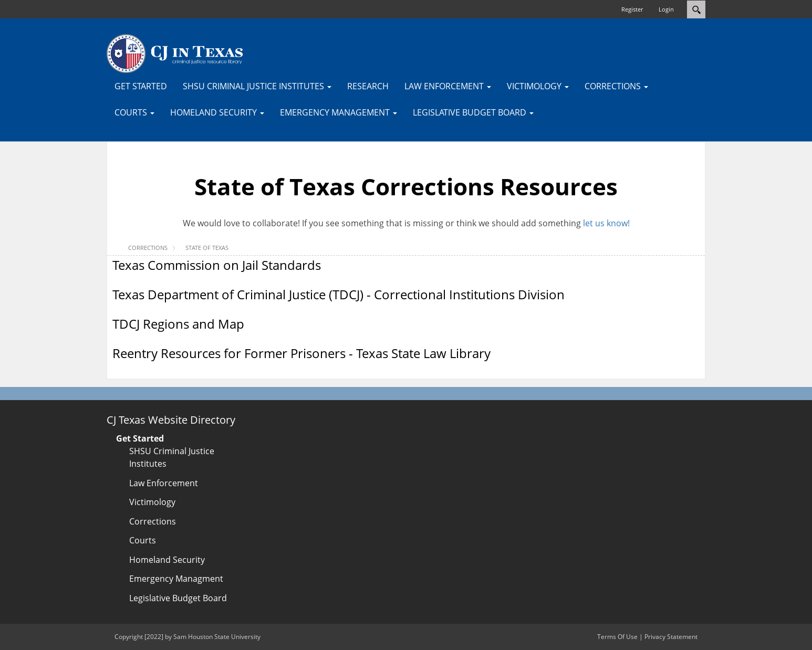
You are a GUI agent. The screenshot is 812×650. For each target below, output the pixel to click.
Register (632, 9)
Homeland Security (167, 560)
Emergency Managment (176, 579)
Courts (143, 540)
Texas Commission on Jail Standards (217, 265)
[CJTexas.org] (175, 53)
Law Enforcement (164, 483)
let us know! (606, 223)
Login (666, 9)
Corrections (153, 521)
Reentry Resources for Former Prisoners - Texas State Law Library (301, 353)
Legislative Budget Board (178, 598)
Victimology (152, 502)
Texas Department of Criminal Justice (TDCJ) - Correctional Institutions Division (339, 294)
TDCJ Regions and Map (178, 324)
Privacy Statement (671, 637)
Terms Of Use (617, 637)
